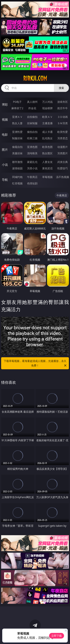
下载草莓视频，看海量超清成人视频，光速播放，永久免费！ (35, 363)
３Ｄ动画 (63, 117)
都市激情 (17, 162)
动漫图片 (63, 147)
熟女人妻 (17, 123)
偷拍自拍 (32, 132)
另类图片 (63, 153)
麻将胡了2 (17, 108)
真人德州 (32, 102)
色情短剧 (32, 183)
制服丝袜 (17, 138)
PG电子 (17, 102)
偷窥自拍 (17, 147)
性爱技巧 (63, 168)
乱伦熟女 (47, 138)
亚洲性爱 (17, 132)
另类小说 (32, 168)
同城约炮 (17, 177)
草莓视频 (47, 177)
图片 (5, 150)
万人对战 (47, 102)
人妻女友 (47, 162)
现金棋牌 (47, 108)
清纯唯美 (32, 153)
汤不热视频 (63, 177)
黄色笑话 (47, 168)
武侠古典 (63, 162)
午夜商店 (32, 177)
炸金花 (32, 108)
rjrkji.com (35, 78)
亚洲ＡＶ (17, 117)
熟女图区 (47, 153)
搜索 (61, 88)
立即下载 (57, 636)
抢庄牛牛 (63, 108)
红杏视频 (17, 183)
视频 (5, 120)
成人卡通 (47, 132)
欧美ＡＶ (47, 117)
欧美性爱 (63, 132)
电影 (5, 135)
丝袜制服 (32, 123)
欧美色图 (47, 147)
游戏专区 (63, 102)
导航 (5, 180)
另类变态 (63, 138)
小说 (5, 165)
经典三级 (32, 138)
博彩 (5, 104)
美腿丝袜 (17, 153)
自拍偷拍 (32, 117)
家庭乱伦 (32, 162)
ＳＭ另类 (63, 123)
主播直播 (47, 123)
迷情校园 (17, 168)
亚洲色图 (32, 147)
